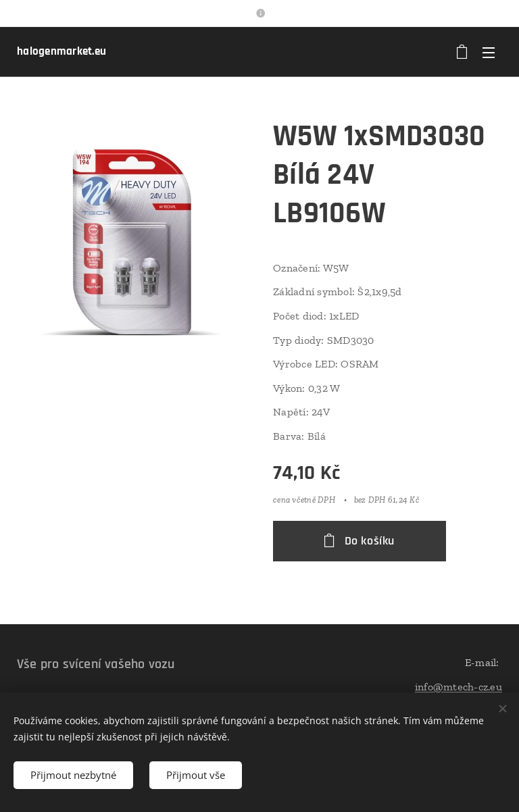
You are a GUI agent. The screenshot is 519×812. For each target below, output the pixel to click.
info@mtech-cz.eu (459, 687)
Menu (489, 53)
